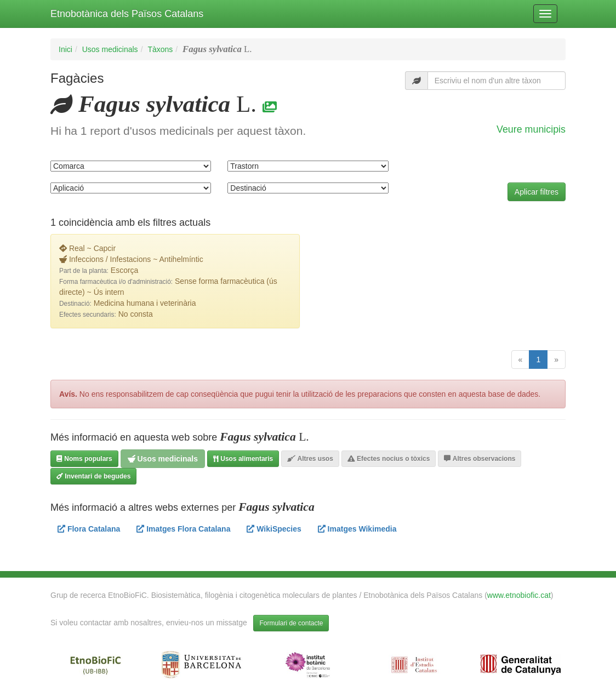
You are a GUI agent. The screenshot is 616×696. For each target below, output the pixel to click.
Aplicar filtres (537, 192)
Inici (65, 49)
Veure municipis (531, 129)
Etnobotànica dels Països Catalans (127, 14)
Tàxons (160, 49)
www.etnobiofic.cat (519, 595)
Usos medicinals (110, 49)
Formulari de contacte (291, 623)
